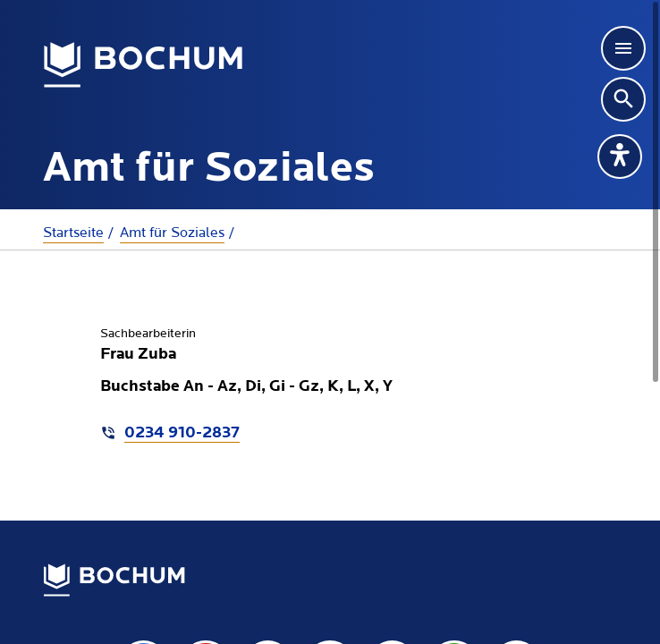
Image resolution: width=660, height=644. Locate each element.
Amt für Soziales (172, 233)
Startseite (73, 233)
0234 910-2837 (182, 433)
